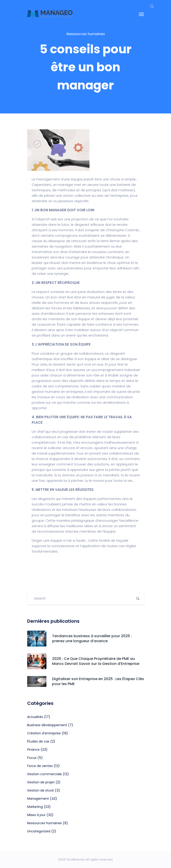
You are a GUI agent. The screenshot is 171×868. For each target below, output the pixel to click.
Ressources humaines (86, 34)
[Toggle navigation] (141, 14)
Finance (33, 750)
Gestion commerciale (45, 774)
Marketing (35, 807)
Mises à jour (36, 815)
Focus (32, 758)
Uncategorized (39, 831)
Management (38, 799)
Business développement (47, 725)
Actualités (35, 717)
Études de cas (38, 741)
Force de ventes (40, 766)
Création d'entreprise (44, 733)
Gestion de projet (41, 782)
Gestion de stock (41, 790)
